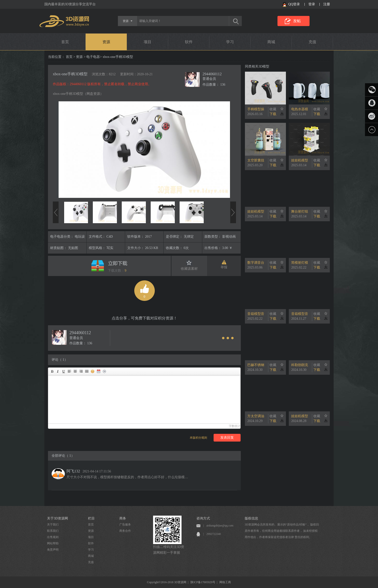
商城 (271, 42)
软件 (189, 42)
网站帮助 (53, 543)
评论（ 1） (60, 360)
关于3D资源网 (57, 518)
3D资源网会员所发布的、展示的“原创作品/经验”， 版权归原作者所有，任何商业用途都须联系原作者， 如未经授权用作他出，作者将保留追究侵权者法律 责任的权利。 (282, 531)
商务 (123, 518)
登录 (312, 4)
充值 (312, 42)
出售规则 (53, 537)
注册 (327, 4)
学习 (230, 42)
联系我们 (53, 531)
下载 (273, 114)
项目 (148, 42)
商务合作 (125, 531)
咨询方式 (203, 518)
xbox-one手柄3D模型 (70, 74)
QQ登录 (294, 4)
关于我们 (53, 525)
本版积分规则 (198, 438)
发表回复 (227, 438)
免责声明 (53, 550)
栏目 (91, 518)
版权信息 (251, 518)
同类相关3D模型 (257, 66)
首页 (65, 42)
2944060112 (212, 74)
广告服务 (125, 525)
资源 (106, 42)
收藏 (273, 109)
